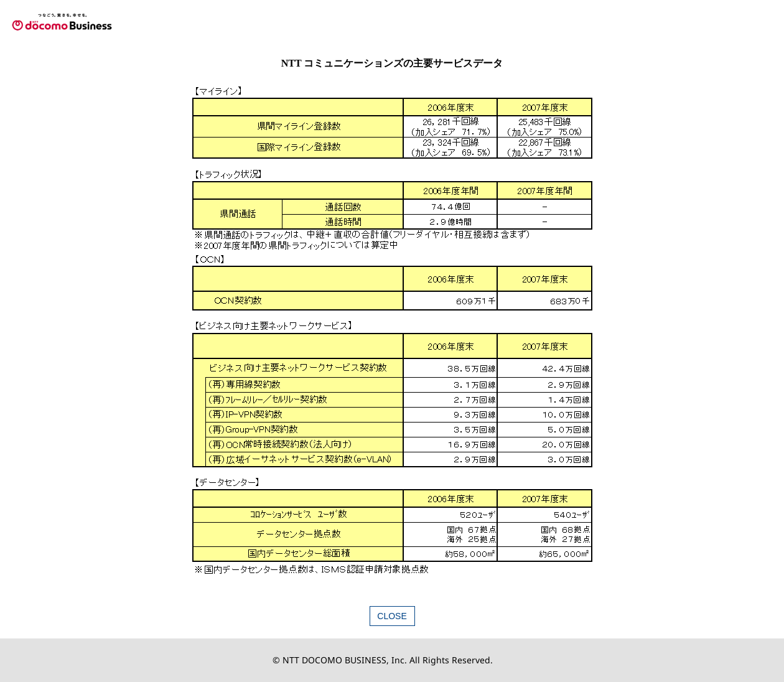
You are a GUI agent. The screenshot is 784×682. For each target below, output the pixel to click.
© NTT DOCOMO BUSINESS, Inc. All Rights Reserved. (383, 660)
